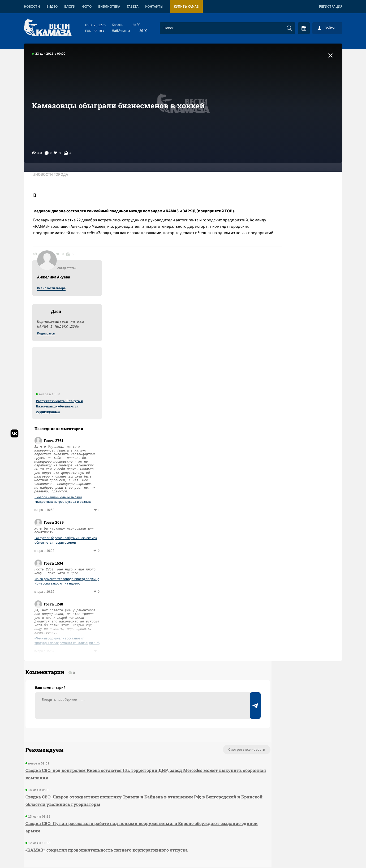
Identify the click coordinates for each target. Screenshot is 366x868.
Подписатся (278, 226)
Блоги (70, 7)
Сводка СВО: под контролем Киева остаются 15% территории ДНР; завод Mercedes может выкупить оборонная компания (120, 674)
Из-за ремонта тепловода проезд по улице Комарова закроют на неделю (299, 474)
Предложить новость (290, 667)
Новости (32, 7)
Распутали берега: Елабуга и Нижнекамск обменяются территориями (292, 299)
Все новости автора (284, 181)
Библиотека (109, 7)
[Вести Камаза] (48, 28)
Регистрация (331, 7)
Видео (52, 7)
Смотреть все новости (199, 649)
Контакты (154, 7)
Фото (87, 7)
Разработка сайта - (322, 853)
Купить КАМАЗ (186, 7)
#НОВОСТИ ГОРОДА (55, 175)
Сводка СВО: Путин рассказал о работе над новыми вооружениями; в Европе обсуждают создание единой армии (121, 727)
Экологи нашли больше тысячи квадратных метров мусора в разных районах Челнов (295, 392)
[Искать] (289, 28)
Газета (133, 7)
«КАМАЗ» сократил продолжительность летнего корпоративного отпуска (105, 749)
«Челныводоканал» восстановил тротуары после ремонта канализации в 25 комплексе (299, 533)
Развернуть (183, 833)
